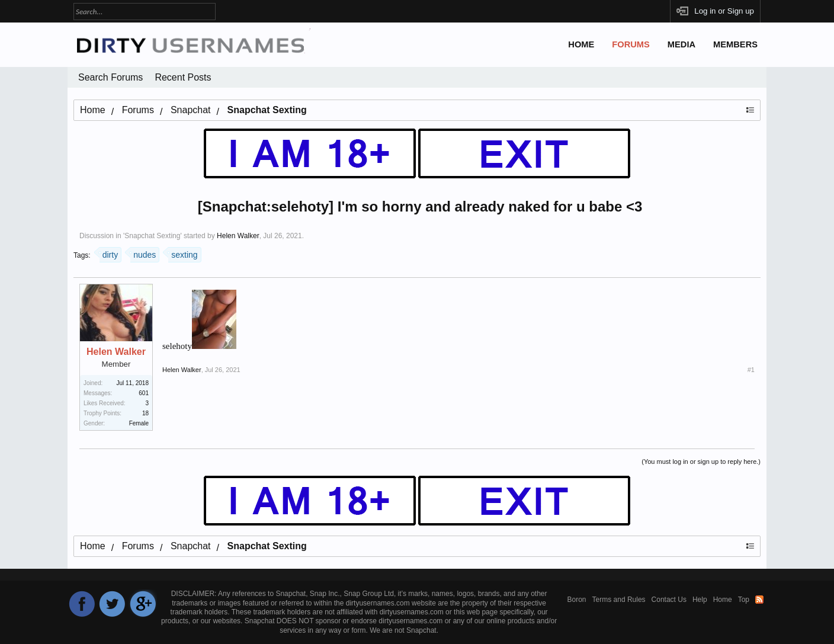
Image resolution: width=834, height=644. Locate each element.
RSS (759, 600)
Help (700, 600)
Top (744, 600)
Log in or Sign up (724, 11)
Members (735, 44)
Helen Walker (238, 236)
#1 (751, 370)
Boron (577, 600)
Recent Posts (183, 77)
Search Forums (110, 77)
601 (144, 393)
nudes (143, 253)
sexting (183, 253)
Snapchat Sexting (152, 236)
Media (681, 44)
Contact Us (669, 600)
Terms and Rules (619, 600)
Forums (631, 44)
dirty (109, 253)
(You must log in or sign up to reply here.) (701, 462)
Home (581, 44)
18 (145, 413)
